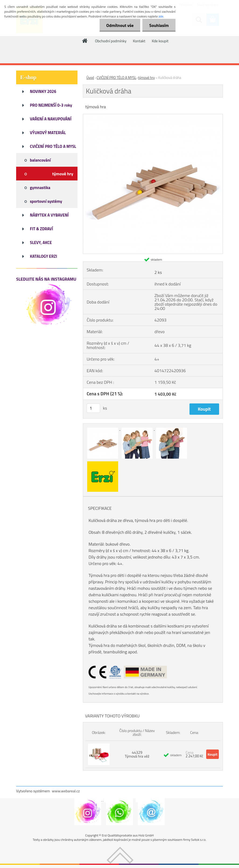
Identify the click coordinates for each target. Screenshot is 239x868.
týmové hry (146, 78)
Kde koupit (160, 41)
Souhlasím (159, 25)
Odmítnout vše (120, 25)
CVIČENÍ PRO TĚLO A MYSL (116, 78)
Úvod (90, 78)
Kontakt (139, 41)
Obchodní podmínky (111, 41)
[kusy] (93, 408)
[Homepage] (85, 41)
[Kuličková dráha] (153, 116)
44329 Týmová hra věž (137, 754)
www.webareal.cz (66, 791)
